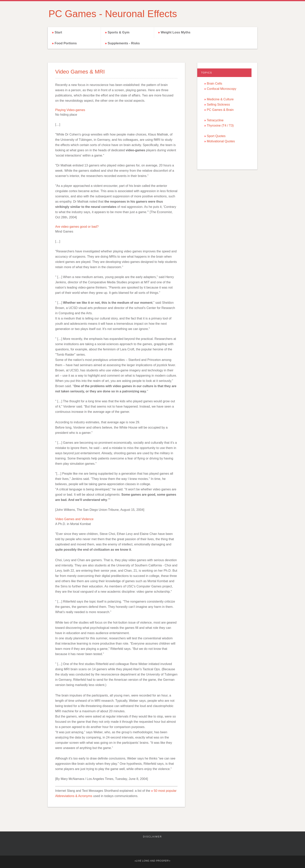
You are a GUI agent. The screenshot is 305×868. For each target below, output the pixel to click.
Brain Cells (214, 83)
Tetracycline (215, 120)
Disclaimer (152, 837)
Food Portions (66, 43)
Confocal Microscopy (221, 89)
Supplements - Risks (124, 43)
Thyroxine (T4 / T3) (220, 125)
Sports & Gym (118, 32)
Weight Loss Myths (176, 32)
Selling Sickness (218, 104)
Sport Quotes (216, 136)
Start (58, 32)
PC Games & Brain (220, 110)
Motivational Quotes (221, 141)
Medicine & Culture (220, 99)
